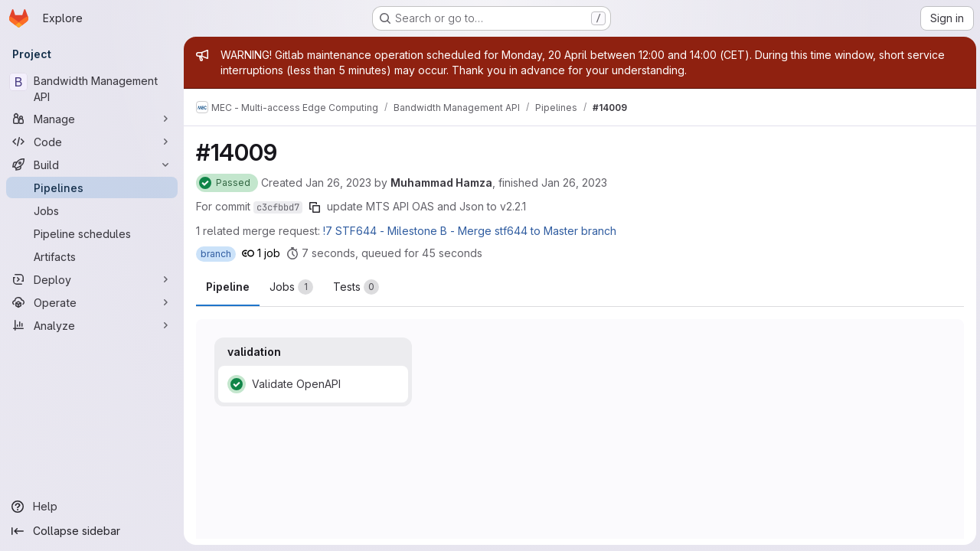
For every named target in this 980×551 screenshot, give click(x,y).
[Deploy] (92, 279)
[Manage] (92, 119)
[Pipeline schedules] (92, 233)
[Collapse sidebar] (92, 531)
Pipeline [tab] (228, 287)
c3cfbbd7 (278, 207)
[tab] (291, 287)
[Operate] (92, 302)
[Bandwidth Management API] (92, 89)
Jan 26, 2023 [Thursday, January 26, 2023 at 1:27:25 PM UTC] (574, 183)
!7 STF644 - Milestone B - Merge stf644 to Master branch (470, 231)
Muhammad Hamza (441, 183)
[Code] (92, 142)
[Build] (92, 165)
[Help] (92, 507)
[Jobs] (92, 210)
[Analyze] (92, 325)
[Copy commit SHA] (315, 207)
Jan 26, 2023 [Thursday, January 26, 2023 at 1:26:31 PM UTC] (338, 183)
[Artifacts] (92, 256)
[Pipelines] (92, 187)
